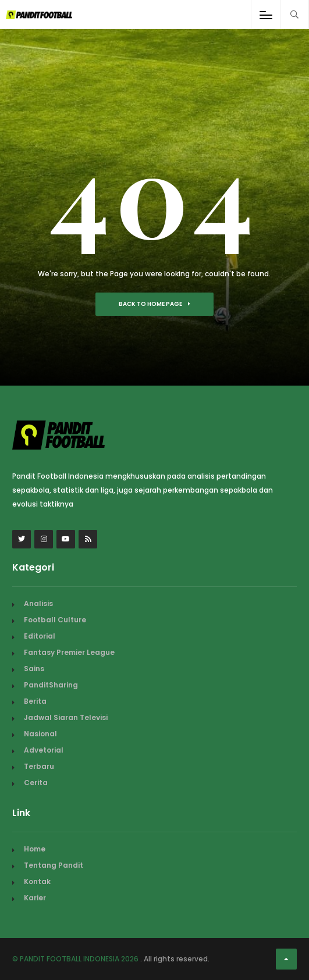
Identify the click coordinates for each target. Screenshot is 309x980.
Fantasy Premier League (69, 652)
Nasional (40, 734)
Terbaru (39, 766)
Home (35, 849)
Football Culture (55, 620)
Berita (35, 701)
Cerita (36, 783)
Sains (34, 669)
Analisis (38, 603)
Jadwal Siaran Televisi (66, 717)
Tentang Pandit (54, 865)
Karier (35, 898)
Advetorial (44, 750)
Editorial (40, 636)
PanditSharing (51, 685)
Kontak (37, 881)
